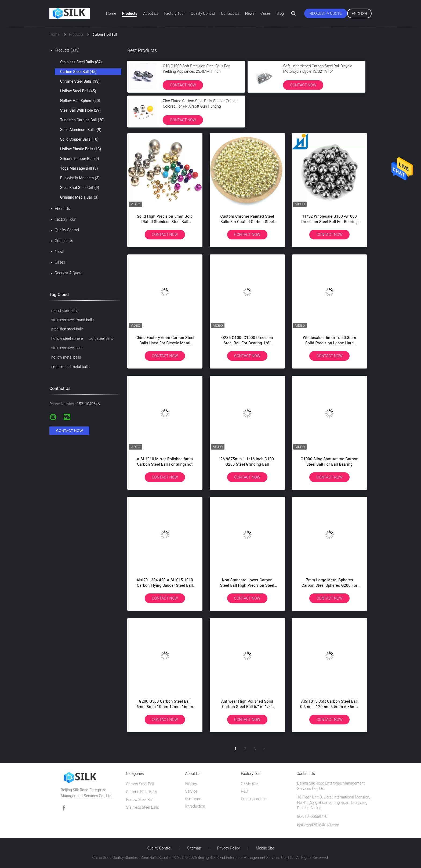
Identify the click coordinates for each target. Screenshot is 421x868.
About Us (151, 13)
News (250, 13)
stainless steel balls (67, 348)
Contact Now (183, 85)
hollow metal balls (66, 357)
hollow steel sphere (67, 338)
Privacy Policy (228, 848)
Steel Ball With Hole (80, 110)
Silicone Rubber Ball (80, 159)
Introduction (195, 806)
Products (130, 13)
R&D (244, 791)
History (191, 784)
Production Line (254, 799)
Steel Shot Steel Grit (80, 188)
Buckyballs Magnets (80, 178)
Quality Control (203, 13)
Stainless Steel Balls (81, 62)
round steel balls (65, 311)
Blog (280, 13)
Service (191, 791)
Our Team (193, 799)
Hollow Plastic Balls (81, 149)
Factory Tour (174, 13)
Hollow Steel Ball (78, 91)
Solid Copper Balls (79, 139)
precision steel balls (67, 329)
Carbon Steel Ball (78, 72)
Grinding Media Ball (79, 197)
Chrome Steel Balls (80, 81)
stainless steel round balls (72, 320)
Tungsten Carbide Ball (82, 120)
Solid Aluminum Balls (81, 130)
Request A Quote (326, 13)
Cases (266, 13)
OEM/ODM (250, 784)
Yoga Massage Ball (79, 168)
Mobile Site (265, 848)
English (359, 14)
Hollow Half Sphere (80, 101)
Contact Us (230, 13)
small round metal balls (70, 367)
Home (111, 13)
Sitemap (194, 848)
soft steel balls (101, 338)
